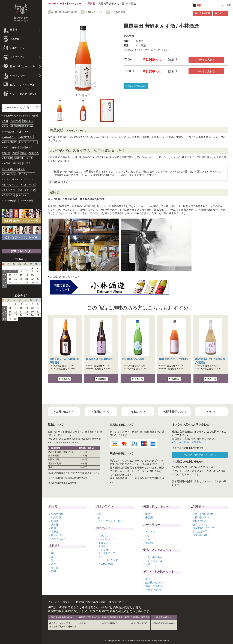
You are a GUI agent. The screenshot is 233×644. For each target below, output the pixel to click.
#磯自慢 (6, 153)
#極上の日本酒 (9, 142)
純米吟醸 (56, 517)
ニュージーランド (108, 560)
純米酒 (55, 521)
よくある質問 (118, 12)
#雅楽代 (17, 163)
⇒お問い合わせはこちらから (200, 455)
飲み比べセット (154, 582)
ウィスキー (151, 532)
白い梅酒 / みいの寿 (133, 359)
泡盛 (54, 571)
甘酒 (148, 564)
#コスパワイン (9, 190)
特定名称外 (57, 535)
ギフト (149, 579)
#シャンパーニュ (27, 174)
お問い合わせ (200, 535)
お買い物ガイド (94, 12)
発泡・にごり (59, 539)
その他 (55, 567)
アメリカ (103, 550)
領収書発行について (204, 528)
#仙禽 (30, 158)
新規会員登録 (202, 13)
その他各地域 (106, 564)
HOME (52, 4)
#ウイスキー (23, 195)
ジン (148, 536)
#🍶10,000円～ (26, 137)
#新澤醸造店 (27, 148)
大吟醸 (55, 525)
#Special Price (9, 174)
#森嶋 (15, 153)
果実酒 (91, 4)
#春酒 (5, 121)
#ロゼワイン (27, 179)
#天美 (24, 153)
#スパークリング (10, 179)
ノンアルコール (154, 561)
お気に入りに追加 (136, 86)
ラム (148, 539)
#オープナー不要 (27, 190)
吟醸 (54, 528)
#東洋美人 (34, 153)
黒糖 (54, 564)
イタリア (103, 543)
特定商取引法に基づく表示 (91, 602)
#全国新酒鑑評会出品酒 (22, 126)
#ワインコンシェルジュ (14, 169)
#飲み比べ (28, 121)
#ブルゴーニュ (28, 185)
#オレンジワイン (10, 185)
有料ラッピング (154, 590)
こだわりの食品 (154, 557)
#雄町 (5, 148)
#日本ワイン (8, 195)
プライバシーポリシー (60, 602)
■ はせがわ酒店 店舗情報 (187, 442)
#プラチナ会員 (26, 201)
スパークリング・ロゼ (110, 521)
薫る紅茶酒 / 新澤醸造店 (99, 359)
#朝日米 (14, 148)
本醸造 (55, 532)
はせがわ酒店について (65, 12)
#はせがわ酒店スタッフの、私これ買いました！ (147, 50)
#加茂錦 (6, 163)
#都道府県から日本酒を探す (16, 116)
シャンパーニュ (109, 539)
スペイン (103, 546)
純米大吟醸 (57, 514)
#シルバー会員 (9, 201)
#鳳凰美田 (20, 158)
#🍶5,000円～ (9, 137)
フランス (103, 536)
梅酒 (148, 514)
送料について (200, 521)
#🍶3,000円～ (24, 132)
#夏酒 (35, 116)
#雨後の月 (7, 158)
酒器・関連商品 (154, 586)
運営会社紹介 (116, 602)
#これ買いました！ (28, 142)
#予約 (5, 126)
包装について (200, 525)
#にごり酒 (15, 121)
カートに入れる (206, 60)
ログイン (221, 13)
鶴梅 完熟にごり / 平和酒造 (174, 359)
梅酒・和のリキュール (72, 4)
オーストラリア (107, 553)
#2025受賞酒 (8, 132)
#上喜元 (27, 163)
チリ (101, 557)
